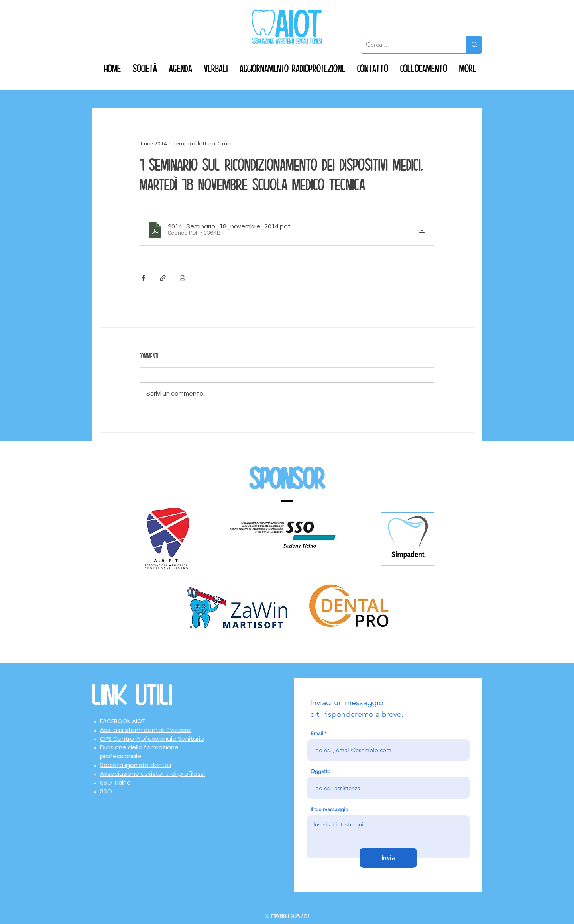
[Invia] (388, 858)
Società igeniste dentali (136, 765)
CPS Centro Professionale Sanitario (152, 739)
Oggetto (320, 771)
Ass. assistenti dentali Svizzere (145, 730)
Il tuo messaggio (329, 809)
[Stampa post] (182, 278)
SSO (106, 791)
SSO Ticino (115, 782)
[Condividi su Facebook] (143, 278)
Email (317, 733)
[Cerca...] (408, 45)
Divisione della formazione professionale (139, 752)
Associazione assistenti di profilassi (152, 774)
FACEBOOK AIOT (123, 721)
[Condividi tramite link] (163, 278)
